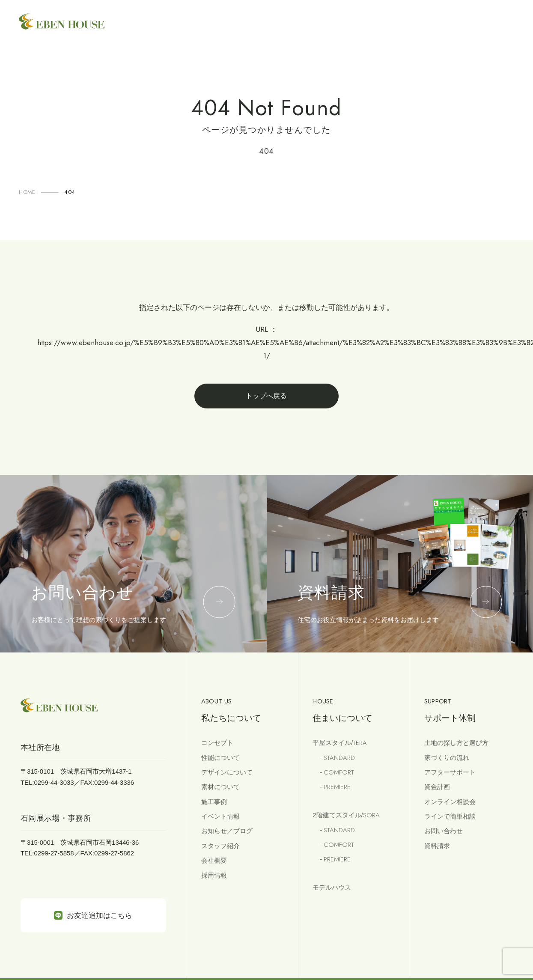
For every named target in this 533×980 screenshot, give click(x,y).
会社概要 (214, 860)
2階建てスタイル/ (346, 815)
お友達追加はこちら (93, 915)
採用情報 (214, 875)
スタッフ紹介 (220, 846)
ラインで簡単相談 (450, 816)
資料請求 (437, 846)
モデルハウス (332, 887)
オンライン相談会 (450, 802)
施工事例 (214, 802)
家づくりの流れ (447, 758)
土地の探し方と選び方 (456, 743)
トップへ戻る (266, 396)
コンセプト (217, 743)
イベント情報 (220, 816)
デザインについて (227, 772)
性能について (220, 758)
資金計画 (437, 787)
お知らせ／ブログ (227, 831)
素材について (220, 787)
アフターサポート (450, 772)
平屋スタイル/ (340, 743)
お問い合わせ (444, 831)
